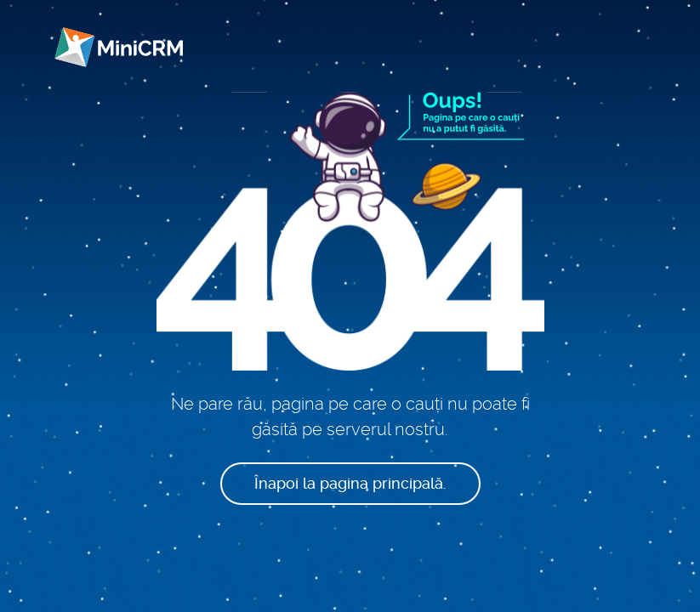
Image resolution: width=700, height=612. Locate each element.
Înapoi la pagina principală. (350, 483)
